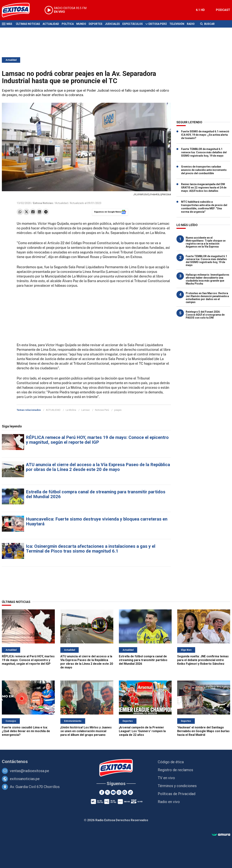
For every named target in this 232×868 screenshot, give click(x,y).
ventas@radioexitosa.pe (29, 771)
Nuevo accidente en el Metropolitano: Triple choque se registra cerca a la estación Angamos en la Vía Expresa (206, 242)
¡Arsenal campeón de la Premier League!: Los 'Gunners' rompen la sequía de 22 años (142, 731)
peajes (118, 410)
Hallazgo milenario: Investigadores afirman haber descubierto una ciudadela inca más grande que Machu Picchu (207, 279)
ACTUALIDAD (53, 410)
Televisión (177, 24)
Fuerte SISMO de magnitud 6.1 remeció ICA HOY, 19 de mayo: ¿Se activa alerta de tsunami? (205, 135)
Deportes (96, 24)
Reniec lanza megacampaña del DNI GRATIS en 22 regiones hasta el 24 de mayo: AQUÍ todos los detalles (204, 188)
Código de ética (171, 762)
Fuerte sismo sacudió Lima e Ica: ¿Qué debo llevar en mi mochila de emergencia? (26, 731)
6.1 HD (200, 10)
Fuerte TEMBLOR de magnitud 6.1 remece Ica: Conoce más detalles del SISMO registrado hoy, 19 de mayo (204, 152)
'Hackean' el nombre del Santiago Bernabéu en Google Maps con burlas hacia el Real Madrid (203, 731)
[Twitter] (107, 792)
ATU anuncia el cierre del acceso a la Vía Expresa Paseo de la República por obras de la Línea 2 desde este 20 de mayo (98, 467)
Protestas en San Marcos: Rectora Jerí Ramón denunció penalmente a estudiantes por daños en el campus (207, 298)
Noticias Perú (102, 410)
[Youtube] (113, 792)
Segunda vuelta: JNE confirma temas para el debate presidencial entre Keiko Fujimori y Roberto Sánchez (203, 660)
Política (68, 24)
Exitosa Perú (158, 24)
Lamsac (86, 410)
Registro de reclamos (175, 770)
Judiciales (112, 24)
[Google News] (125, 792)
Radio (191, 24)
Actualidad (51, 24)
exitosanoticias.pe (25, 779)
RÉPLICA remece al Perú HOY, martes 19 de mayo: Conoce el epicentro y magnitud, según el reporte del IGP (97, 440)
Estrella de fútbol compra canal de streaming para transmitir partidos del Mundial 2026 (96, 494)
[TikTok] (130, 792)
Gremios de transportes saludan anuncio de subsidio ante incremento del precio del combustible (204, 170)
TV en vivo (166, 778)
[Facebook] (102, 792)
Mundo (81, 24)
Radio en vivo (169, 802)
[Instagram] (119, 792)
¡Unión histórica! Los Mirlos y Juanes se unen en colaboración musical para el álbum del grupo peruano (86, 731)
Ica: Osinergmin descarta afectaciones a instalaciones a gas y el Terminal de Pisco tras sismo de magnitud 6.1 (91, 549)
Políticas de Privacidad (177, 794)
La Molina (71, 410)
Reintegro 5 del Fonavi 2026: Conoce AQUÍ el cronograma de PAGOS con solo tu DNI (205, 315)
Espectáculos (133, 24)
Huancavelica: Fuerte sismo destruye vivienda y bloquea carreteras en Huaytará (97, 521)
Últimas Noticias (28, 24)
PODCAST (223, 10)
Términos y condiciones (177, 786)
